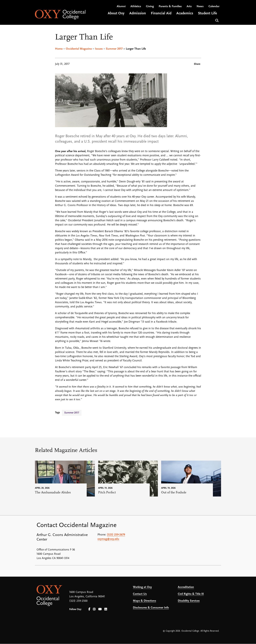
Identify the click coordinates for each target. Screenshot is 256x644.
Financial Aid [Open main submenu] (161, 14)
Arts (189, 7)
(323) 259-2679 (116, 535)
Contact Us (140, 594)
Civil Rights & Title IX (191, 594)
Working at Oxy (142, 587)
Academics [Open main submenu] (185, 14)
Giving (150, 7)
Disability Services (189, 601)
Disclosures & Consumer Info (151, 608)
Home (59, 49)
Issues (99, 49)
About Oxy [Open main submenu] (116, 14)
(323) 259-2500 (78, 601)
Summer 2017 (114, 49)
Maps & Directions (144, 601)
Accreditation (186, 587)
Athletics (136, 7)
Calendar (214, 7)
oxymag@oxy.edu (108, 539)
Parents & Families (170, 7)
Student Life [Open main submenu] (208, 14)
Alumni (121, 7)
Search (217, 20)
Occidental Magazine (79, 49)
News (200, 7)
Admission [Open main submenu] (138, 14)
